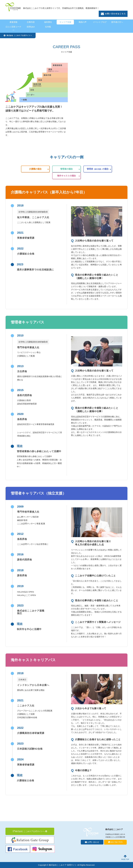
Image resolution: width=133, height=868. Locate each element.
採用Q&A (31, 27)
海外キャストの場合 (66, 176)
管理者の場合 (66, 169)
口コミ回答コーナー (14, 28)
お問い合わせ (92, 842)
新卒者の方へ (117, 22)
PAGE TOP (125, 857)
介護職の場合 (35, 169)
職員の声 (83, 22)
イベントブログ (100, 22)
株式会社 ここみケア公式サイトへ (30, 831)
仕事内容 (31, 22)
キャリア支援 (65, 22)
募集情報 (14, 22)
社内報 (48, 27)
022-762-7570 (115, 842)
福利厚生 (48, 22)
